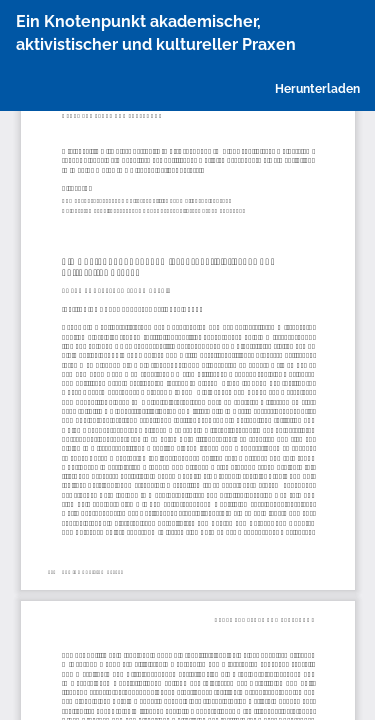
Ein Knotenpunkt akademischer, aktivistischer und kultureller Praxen (156, 33)
